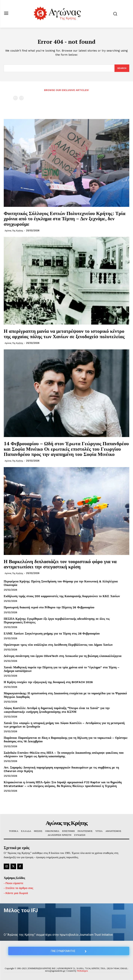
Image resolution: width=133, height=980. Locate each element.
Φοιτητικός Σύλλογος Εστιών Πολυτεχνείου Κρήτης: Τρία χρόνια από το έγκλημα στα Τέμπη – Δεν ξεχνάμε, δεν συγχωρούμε (65, 219)
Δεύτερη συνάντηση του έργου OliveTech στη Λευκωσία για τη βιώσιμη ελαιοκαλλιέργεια (63, 656)
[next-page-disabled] (21, 98)
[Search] (122, 68)
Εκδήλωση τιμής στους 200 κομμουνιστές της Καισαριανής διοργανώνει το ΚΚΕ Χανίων (62, 596)
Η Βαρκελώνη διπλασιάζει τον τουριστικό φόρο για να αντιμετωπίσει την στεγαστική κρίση (60, 564)
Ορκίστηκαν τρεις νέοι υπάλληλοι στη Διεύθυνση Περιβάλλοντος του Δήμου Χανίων (58, 645)
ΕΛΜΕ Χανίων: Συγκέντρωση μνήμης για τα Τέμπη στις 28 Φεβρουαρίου (52, 633)
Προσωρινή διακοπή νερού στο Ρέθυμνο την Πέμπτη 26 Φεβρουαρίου (49, 607)
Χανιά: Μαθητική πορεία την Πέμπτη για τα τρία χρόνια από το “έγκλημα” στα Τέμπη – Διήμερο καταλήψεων (62, 669)
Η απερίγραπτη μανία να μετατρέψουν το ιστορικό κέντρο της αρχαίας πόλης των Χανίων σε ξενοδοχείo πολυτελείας (64, 334)
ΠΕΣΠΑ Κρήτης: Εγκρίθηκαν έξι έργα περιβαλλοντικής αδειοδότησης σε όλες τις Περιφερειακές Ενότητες (57, 621)
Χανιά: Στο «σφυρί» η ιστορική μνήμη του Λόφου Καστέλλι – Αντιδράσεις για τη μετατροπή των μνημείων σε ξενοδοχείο (64, 725)
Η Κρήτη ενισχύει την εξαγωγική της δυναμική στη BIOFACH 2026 (48, 682)
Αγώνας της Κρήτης (14, 230)
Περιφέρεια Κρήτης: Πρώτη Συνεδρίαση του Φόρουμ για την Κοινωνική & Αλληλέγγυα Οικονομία (61, 583)
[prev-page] (15, 98)
